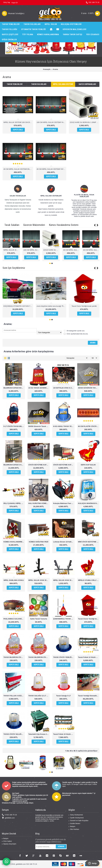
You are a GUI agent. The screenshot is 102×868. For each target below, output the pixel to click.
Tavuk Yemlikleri (15, 84)
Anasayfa (47, 69)
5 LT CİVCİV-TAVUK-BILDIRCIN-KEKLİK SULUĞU (14, 426)
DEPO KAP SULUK (88, 465)
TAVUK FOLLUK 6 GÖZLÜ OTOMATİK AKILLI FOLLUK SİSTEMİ (14, 696)
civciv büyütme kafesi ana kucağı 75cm (51, 306)
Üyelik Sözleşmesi (76, 818)
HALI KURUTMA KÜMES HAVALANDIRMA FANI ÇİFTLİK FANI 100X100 (39, 503)
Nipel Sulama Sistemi (63, 84)
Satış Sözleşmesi (76, 815)
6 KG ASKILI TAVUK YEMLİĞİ (64, 426)
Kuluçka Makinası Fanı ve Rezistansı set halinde (64, 503)
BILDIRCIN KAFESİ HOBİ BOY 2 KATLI (14, 388)
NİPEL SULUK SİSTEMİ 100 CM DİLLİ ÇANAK (18, 122)
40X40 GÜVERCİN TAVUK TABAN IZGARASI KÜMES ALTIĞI (89, 388)
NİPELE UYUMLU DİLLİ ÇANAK (89, 580)
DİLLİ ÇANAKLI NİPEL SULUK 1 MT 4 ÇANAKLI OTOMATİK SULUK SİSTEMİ (14, 503)
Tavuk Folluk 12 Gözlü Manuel (89, 657)
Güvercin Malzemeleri (34, 225)
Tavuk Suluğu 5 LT (63, 696)
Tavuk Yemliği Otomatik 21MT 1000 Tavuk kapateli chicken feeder (89, 696)
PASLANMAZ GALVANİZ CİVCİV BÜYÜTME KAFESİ (14, 619)
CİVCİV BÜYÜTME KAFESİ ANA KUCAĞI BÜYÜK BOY (39, 465)
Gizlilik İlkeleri (74, 824)
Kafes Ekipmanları (87, 84)
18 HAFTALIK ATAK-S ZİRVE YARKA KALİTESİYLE (64, 388)
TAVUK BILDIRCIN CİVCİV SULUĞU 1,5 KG (14, 657)
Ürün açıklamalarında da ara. (76, 334)
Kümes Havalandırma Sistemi (64, 225)
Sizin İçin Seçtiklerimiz (14, 268)
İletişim (72, 827)
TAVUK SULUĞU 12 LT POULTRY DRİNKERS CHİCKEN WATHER (39, 696)
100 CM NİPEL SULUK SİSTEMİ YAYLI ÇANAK (51, 122)
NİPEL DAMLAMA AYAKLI (14, 580)
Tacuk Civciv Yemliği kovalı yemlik (84, 306)
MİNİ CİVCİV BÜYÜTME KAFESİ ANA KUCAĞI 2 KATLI (89, 542)
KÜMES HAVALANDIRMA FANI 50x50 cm (14, 542)
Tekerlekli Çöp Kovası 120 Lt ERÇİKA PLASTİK (39, 734)
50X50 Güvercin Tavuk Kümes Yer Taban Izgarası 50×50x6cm (39, 426)
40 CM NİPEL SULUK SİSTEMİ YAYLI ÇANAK (51, 169)
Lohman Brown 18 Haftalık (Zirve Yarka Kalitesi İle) (64, 542)
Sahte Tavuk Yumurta (39, 619)
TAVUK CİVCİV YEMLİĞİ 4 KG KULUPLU (64, 657)
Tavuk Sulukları (39, 84)
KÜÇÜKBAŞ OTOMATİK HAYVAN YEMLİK (18, 306)
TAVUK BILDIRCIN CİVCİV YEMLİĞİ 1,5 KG (39, 657)
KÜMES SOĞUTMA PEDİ (39, 542)
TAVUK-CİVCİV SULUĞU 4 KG (14, 734)
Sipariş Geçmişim (9, 844)
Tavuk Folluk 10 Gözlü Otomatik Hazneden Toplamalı (64, 734)
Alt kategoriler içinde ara (74, 331)
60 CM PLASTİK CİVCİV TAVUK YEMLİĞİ (89, 426)
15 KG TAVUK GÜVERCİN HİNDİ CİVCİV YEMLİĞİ (39, 388)
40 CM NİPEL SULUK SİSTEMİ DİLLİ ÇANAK (18, 169)
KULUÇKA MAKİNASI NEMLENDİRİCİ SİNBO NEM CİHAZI (89, 503)
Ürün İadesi (7, 841)
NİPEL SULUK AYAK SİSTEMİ (39, 580)
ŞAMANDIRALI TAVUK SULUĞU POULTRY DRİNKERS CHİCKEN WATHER (64, 619)
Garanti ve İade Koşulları (78, 821)
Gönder (61, 846)
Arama (55, 69)
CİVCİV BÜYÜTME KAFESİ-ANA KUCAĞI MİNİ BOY (64, 465)
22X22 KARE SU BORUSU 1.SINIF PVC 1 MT (85, 122)
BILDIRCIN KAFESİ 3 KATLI (14, 465)
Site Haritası (74, 829)
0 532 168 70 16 (9, 815)
